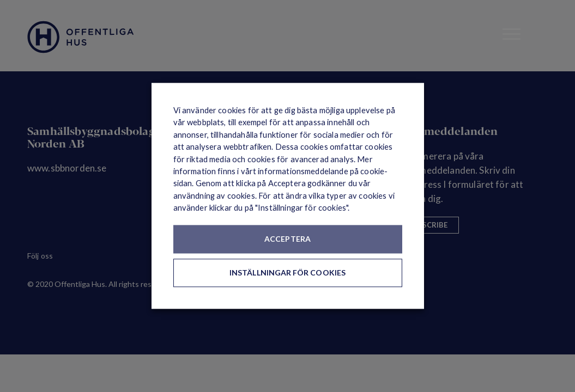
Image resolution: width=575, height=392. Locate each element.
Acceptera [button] (287, 239)
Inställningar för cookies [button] (287, 273)
